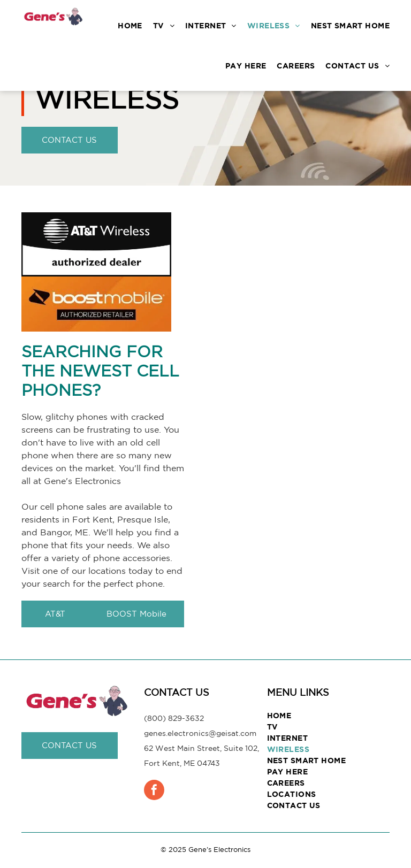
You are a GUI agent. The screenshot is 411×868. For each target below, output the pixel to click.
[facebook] (154, 791)
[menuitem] (125, 25)
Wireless (107, 99)
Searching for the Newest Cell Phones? (100, 370)
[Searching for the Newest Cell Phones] (308, 423)
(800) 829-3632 (174, 718)
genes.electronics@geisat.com (200, 733)
